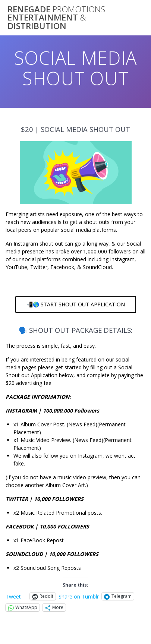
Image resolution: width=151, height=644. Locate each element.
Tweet (13, 596)
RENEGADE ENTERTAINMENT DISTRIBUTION (56, 18)
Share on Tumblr (79, 596)
